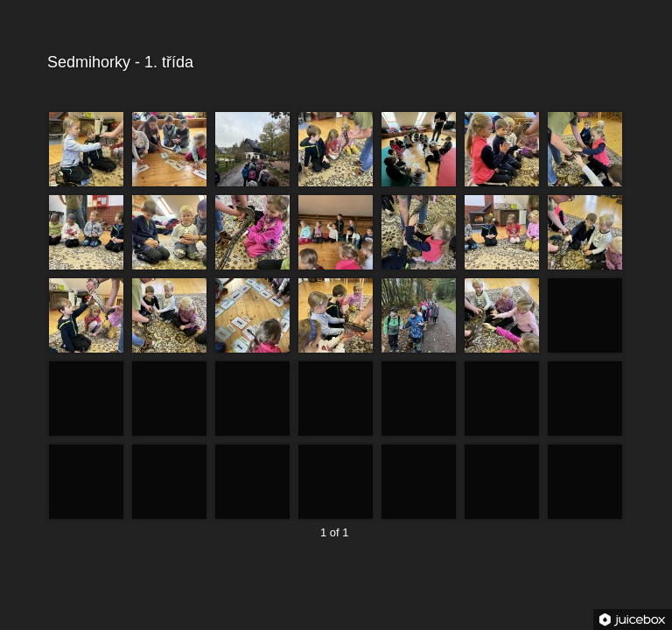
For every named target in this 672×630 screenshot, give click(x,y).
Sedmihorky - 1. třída (334, 63)
